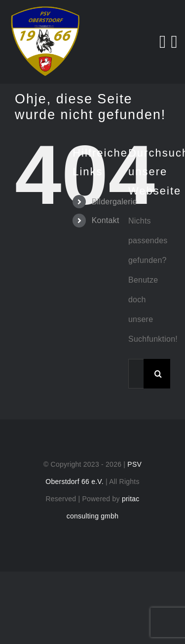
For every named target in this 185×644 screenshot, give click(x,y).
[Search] (163, 42)
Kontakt (106, 220)
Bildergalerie (114, 202)
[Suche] (158, 374)
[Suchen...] (136, 374)
